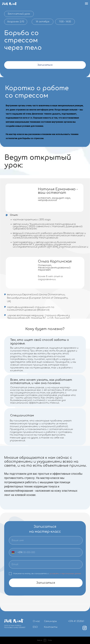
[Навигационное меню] (86, 4)
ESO (35, 627)
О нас (36, 621)
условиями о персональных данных (65, 574)
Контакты (51, 627)
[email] (46, 564)
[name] (46, 540)
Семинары (50, 621)
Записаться (45, 65)
